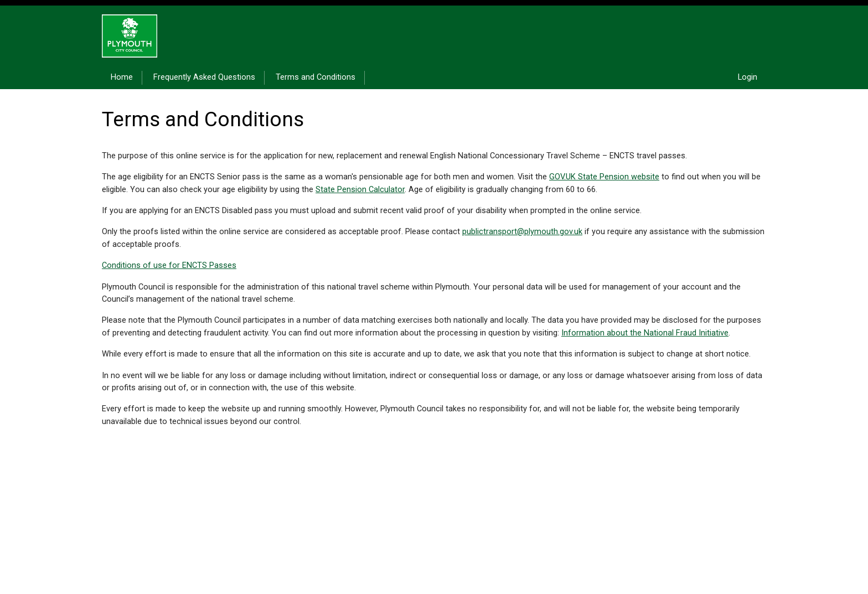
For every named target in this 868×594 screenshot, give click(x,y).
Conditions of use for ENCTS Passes (169, 265)
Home (122, 77)
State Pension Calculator (360, 190)
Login (748, 77)
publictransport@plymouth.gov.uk (522, 232)
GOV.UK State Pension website (604, 177)
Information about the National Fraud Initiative (645, 333)
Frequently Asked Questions (204, 77)
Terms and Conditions (316, 77)
